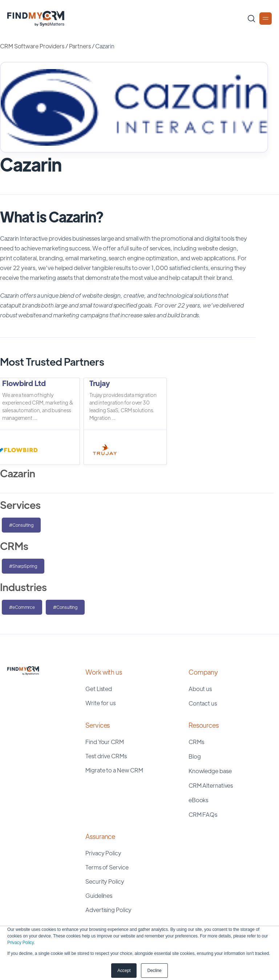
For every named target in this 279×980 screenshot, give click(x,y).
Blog (195, 756)
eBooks (198, 800)
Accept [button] (124, 971)
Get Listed (99, 689)
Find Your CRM (105, 742)
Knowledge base (210, 771)
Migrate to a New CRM (114, 770)
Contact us (203, 703)
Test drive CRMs (106, 756)
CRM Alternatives (211, 785)
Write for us (100, 703)
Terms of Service (107, 867)
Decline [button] (154, 971)
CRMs (196, 742)
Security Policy (105, 881)
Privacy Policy (20, 943)
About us (200, 689)
